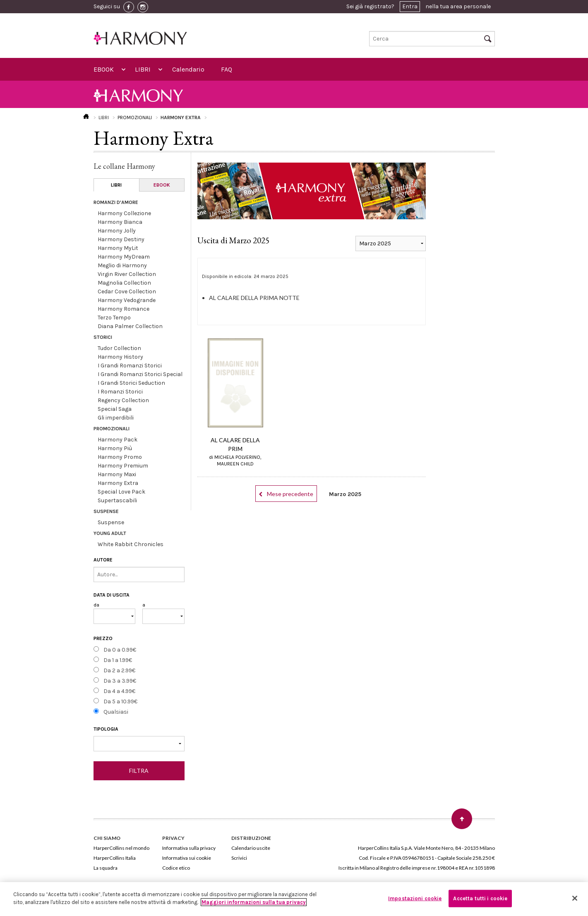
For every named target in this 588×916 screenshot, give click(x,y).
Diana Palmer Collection (130, 326)
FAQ (227, 69)
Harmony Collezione (124, 213)
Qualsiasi (116, 712)
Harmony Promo (120, 457)
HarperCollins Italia (115, 858)
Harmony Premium (123, 466)
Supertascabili (117, 500)
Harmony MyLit (118, 248)
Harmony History (120, 357)
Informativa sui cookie (187, 858)
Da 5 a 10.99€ (120, 701)
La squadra (106, 868)
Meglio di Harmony (122, 265)
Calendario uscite (251, 848)
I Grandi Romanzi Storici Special (140, 374)
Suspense (111, 522)
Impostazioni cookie (415, 898)
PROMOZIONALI (135, 117)
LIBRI (143, 69)
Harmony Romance (124, 309)
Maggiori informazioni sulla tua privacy (254, 902)
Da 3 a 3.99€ (120, 681)
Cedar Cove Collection (127, 291)
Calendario (188, 69)
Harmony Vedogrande (127, 300)
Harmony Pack (118, 440)
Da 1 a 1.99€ (118, 660)
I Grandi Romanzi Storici (130, 366)
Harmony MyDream (124, 257)
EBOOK (104, 69)
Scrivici (239, 858)
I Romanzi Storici (120, 392)
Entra (410, 6)
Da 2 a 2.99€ (119, 670)
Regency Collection (123, 400)
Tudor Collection (119, 348)
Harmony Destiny (121, 239)
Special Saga (115, 409)
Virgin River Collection (127, 274)
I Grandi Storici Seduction (131, 383)
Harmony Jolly (117, 231)
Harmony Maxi (117, 474)
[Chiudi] (575, 898)
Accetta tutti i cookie (480, 898)
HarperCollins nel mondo (121, 848)
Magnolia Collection (124, 283)
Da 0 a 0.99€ (120, 650)
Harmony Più (115, 448)
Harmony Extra (118, 483)
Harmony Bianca (120, 222)
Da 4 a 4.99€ (119, 691)
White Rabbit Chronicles (131, 544)
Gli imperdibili (116, 418)
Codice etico (176, 868)
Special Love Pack (121, 492)
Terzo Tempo (114, 318)
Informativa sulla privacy (189, 848)
